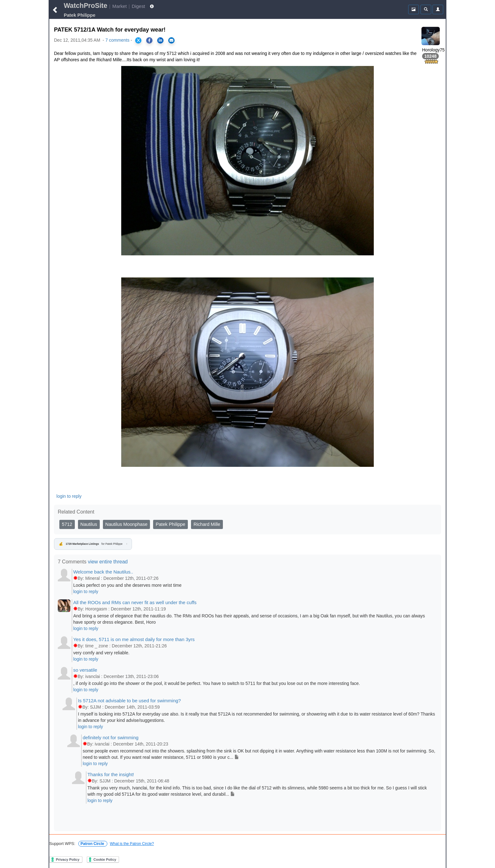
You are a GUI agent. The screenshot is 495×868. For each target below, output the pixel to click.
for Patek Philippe (93, 544)
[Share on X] (138, 40)
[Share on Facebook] (149, 40)
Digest (138, 6)
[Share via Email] (171, 40)
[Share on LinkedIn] (160, 40)
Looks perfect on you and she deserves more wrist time (127, 585)
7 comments (117, 40)
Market (120, 6)
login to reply (69, 496)
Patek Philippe (170, 524)
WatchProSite (86, 6)
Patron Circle (93, 844)
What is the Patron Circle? (132, 844)
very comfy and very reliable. (101, 653)
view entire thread (108, 562)
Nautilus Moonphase (127, 524)
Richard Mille (207, 524)
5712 (67, 524)
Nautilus (89, 524)
